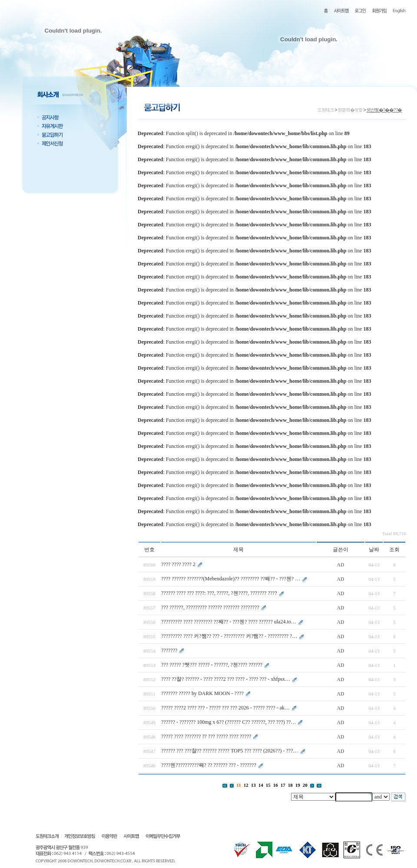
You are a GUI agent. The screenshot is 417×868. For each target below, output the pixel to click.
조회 (394, 550)
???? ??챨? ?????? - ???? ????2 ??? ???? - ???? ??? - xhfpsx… (226, 679)
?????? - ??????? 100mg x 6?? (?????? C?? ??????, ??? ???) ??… (228, 722)
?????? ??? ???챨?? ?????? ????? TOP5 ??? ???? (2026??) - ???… (230, 751)
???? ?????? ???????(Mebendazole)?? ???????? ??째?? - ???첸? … (231, 579)
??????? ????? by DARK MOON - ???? (202, 693)
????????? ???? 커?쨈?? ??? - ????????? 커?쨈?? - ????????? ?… (229, 636)
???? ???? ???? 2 (179, 564)
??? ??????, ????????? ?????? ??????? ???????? (210, 607)
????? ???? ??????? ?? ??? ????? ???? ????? (206, 736)
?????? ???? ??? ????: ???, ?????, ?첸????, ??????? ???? (219, 593)
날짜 (374, 550)
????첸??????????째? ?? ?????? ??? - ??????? (209, 765)
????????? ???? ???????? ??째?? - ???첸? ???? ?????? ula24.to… (229, 622)
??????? (169, 650)
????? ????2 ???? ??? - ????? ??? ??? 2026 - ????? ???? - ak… (225, 708)
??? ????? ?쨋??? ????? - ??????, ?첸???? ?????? (212, 665)
